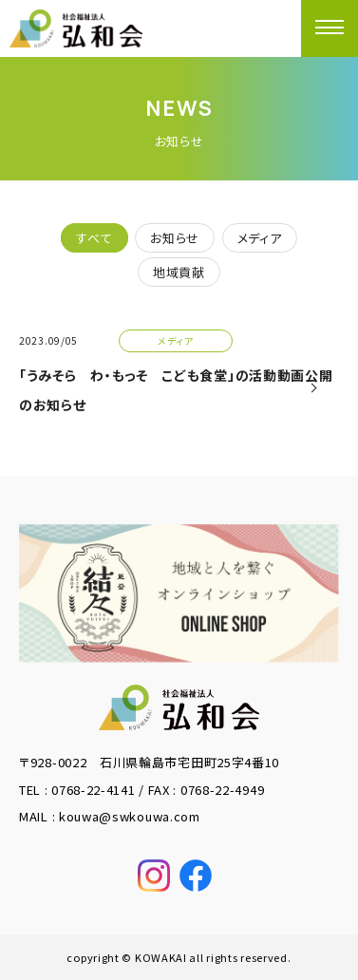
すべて (94, 238)
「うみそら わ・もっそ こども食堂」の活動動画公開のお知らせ (176, 390)
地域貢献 (179, 272)
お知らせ (175, 238)
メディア (260, 238)
